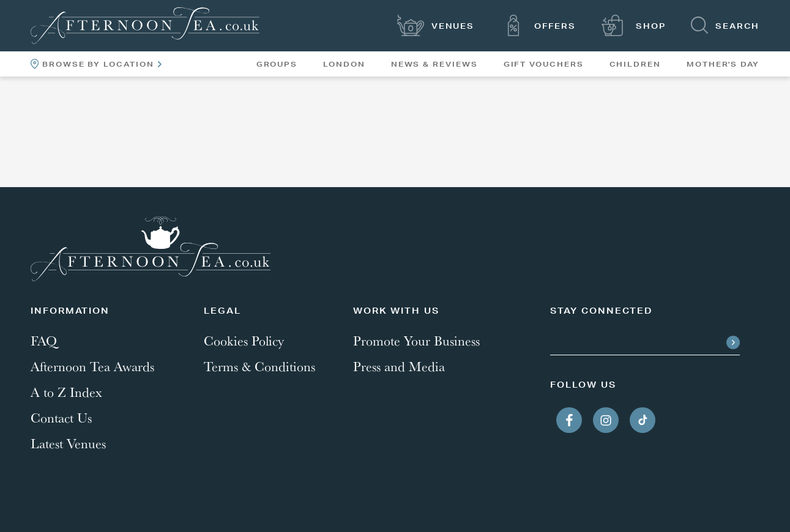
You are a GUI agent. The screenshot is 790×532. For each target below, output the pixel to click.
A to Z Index (66, 392)
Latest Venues (68, 443)
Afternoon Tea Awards (92, 366)
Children (635, 64)
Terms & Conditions (259, 366)
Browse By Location (96, 64)
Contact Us (61, 418)
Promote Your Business (416, 341)
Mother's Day (723, 64)
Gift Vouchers (544, 64)
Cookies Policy (244, 341)
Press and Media (399, 366)
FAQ (44, 341)
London (344, 64)
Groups (277, 64)
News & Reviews (434, 64)
